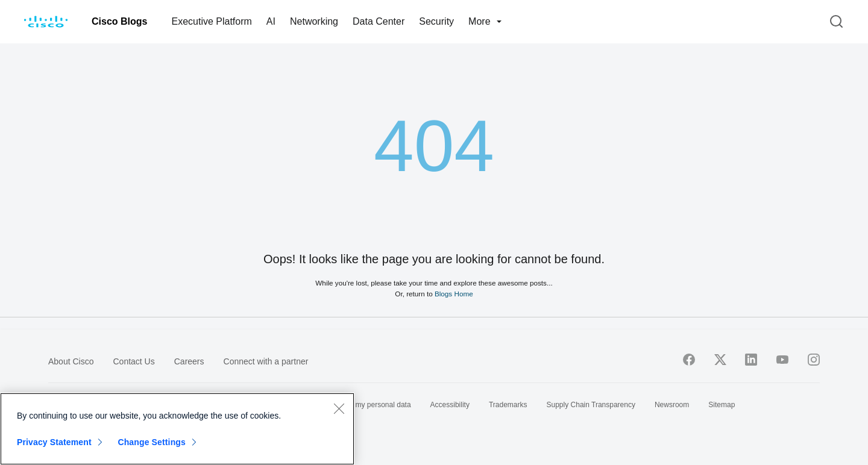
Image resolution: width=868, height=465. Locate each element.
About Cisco (71, 361)
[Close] (339, 408)
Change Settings (152, 442)
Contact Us (134, 361)
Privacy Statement (54, 442)
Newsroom (672, 405)
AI (271, 21)
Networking (314, 21)
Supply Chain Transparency (591, 405)
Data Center (379, 21)
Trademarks (508, 405)
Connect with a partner (266, 361)
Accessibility (450, 405)
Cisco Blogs (119, 21)
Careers (189, 361)
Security (436, 21)
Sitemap (722, 405)
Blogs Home (454, 294)
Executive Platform (211, 21)
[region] (177, 429)
